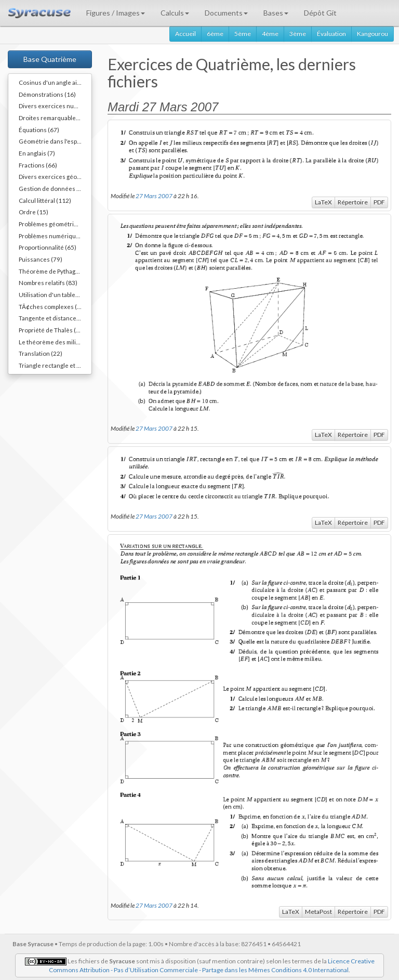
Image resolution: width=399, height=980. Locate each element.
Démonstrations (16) (47, 94)
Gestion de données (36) (53, 188)
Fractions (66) (38, 165)
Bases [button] (276, 13)
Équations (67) (39, 130)
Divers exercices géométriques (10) (55, 176)
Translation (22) (41, 353)
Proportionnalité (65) (48, 247)
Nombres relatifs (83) (48, 282)
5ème (243, 34)
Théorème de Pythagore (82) (55, 271)
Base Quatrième (50, 59)
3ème (298, 34)
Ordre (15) (34, 212)
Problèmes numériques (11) (55, 236)
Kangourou (373, 34)
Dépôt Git (320, 13)
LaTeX (323, 202)
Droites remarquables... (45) (55, 118)
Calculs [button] (175, 13)
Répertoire (353, 202)
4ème (270, 34)
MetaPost (318, 912)
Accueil (185, 34)
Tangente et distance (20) (54, 318)
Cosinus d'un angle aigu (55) (55, 82)
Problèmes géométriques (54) (55, 224)
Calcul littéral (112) (45, 200)
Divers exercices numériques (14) (55, 106)
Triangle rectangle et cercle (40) (55, 365)
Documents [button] (226, 13)
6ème (215, 34)
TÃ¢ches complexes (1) (51, 306)
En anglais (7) (37, 153)
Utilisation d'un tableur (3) (55, 294)
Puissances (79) (41, 259)
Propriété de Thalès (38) (52, 330)
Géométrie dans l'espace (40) (55, 141)
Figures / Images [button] (116, 13)
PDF (379, 202)
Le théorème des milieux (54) (55, 342)
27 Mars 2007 (154, 196)
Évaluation (331, 34)
